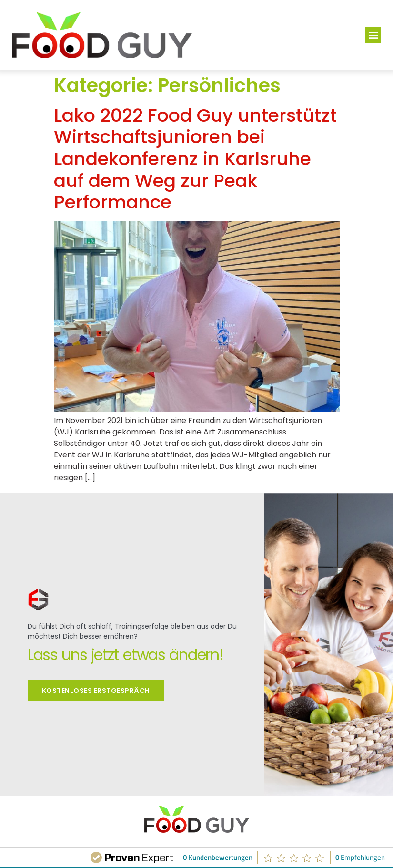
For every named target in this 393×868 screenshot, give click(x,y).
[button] (373, 35)
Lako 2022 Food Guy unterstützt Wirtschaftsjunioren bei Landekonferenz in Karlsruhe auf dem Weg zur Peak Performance (195, 159)
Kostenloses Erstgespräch (96, 689)
